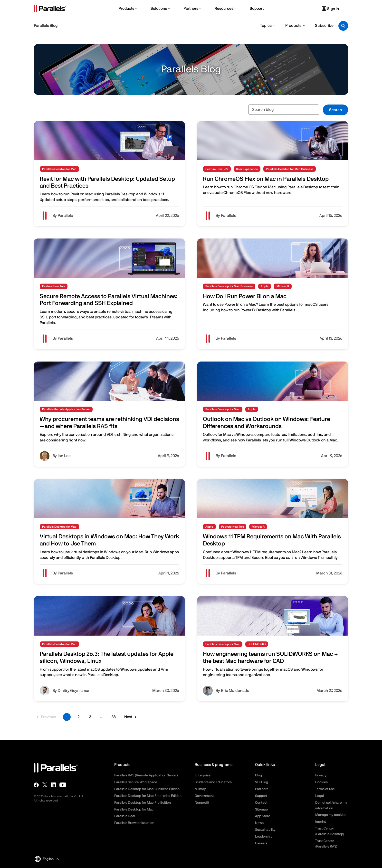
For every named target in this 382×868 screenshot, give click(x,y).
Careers (261, 843)
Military (200, 789)
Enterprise (203, 775)
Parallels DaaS (125, 816)
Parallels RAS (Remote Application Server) (146, 775)
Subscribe (324, 26)
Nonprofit (202, 803)
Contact (261, 803)
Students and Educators (213, 782)
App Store (263, 816)
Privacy (321, 775)
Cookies (321, 782)
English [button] (44, 859)
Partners (262, 789)
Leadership (264, 837)
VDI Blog (262, 782)
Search (335, 110)
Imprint (321, 822)
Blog (258, 775)
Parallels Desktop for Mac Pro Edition (143, 803)
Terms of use (325, 789)
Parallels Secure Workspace (136, 782)
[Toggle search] (343, 26)
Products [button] (293, 26)
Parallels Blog (46, 26)
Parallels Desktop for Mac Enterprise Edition (148, 796)
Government (204, 796)
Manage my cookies (331, 815)
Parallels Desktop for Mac (134, 810)
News (259, 823)
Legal (320, 796)
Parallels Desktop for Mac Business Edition (147, 789)
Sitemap (261, 810)
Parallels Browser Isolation (134, 823)
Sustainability (265, 830)
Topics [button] (266, 26)
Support (261, 796)
